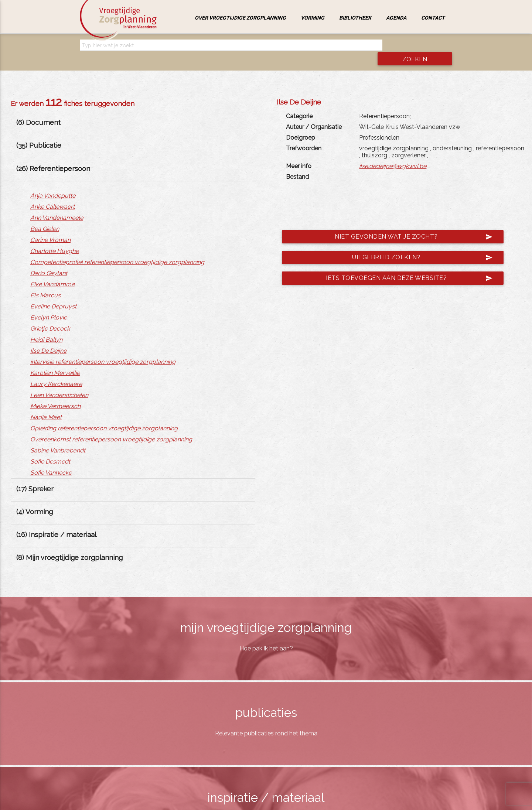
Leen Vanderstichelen (59, 382)
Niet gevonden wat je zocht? (409, 225)
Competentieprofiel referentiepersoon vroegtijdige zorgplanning (117, 250)
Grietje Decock (50, 316)
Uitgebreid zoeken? (418, 245)
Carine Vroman (50, 227)
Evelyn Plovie (49, 305)
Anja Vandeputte (53, 183)
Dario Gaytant (49, 261)
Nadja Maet (46, 405)
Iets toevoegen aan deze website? (405, 266)
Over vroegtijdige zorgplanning (240, 18)
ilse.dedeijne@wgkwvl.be (393, 154)
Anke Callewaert (52, 194)
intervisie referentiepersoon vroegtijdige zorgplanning (103, 349)
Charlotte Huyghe (54, 238)
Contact (433, 18)
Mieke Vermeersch (55, 394)
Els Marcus (45, 283)
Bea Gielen (45, 216)
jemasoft (342, 802)
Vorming (313, 18)
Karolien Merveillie (55, 360)
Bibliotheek (355, 18)
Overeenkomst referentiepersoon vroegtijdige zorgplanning (111, 427)
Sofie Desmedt (50, 449)
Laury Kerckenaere (56, 371)
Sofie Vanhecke (51, 460)
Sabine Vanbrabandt (58, 438)
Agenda (396, 18)
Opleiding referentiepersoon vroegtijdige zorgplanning (104, 416)
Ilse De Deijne (48, 338)
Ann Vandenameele (57, 205)
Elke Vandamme (52, 272)
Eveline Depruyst (53, 294)
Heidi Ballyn (46, 327)
